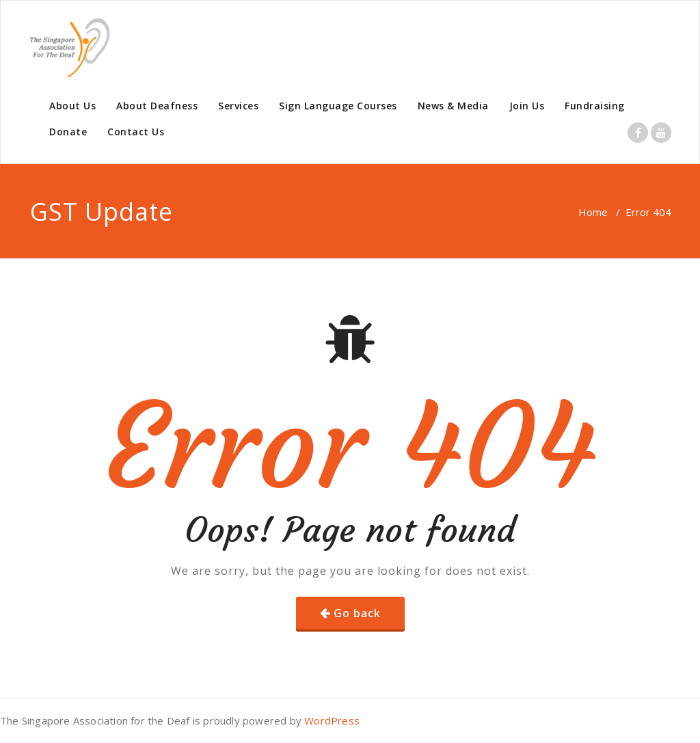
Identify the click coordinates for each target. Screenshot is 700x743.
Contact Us (136, 132)
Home (593, 212)
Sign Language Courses (338, 106)
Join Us (527, 106)
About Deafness (157, 106)
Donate (68, 132)
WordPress (332, 720)
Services (238, 106)
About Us (72, 106)
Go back (357, 613)
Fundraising (595, 106)
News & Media (453, 106)
